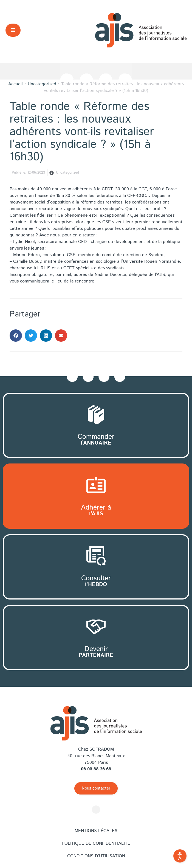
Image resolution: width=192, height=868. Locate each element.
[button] (13, 30)
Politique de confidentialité (96, 843)
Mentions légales (96, 831)
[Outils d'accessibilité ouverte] (180, 856)
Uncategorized (67, 173)
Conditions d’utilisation (96, 856)
